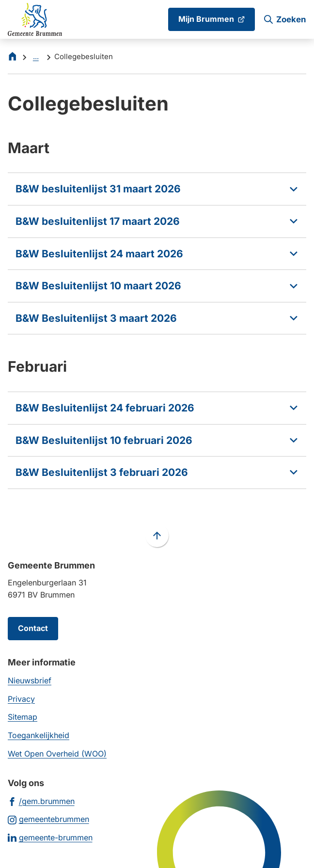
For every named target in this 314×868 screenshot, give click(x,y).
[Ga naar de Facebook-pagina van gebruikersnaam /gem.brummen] (41, 801)
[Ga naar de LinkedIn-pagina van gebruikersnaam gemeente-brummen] (50, 837)
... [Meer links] (36, 56)
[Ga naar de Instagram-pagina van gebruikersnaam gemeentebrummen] (48, 819)
